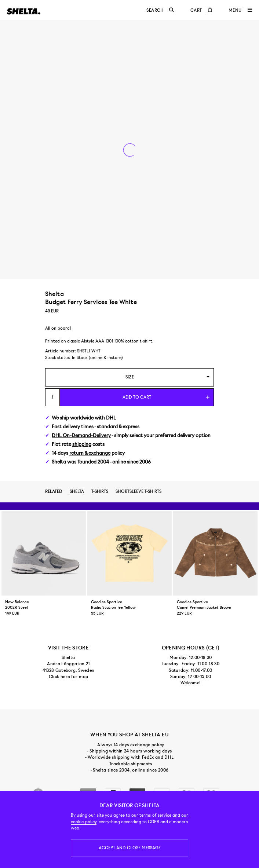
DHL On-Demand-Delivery (81, 435)
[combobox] (129, 377)
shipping (82, 444)
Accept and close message (130, 848)
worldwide (82, 418)
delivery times (78, 427)
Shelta (59, 462)
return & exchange (90, 453)
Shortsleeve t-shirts (138, 491)
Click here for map (68, 677)
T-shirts (100, 491)
